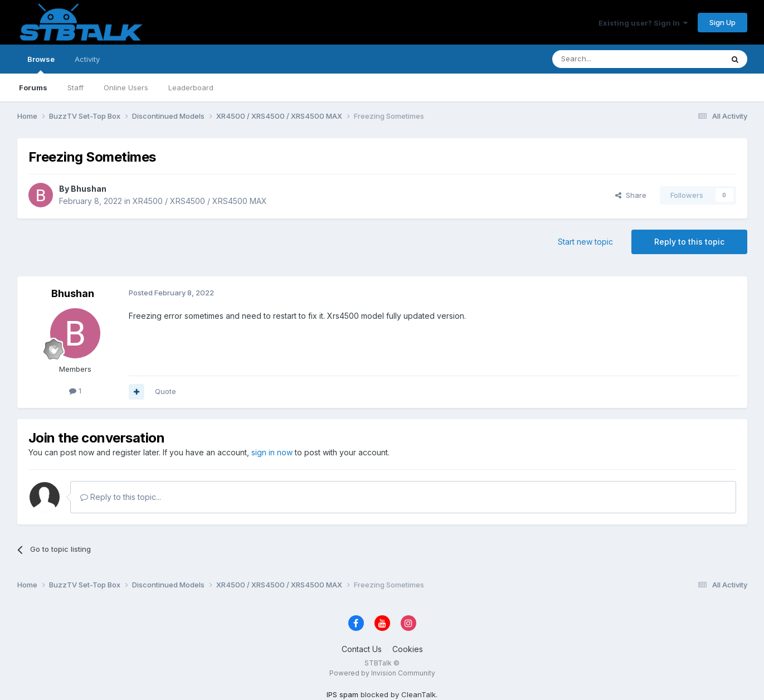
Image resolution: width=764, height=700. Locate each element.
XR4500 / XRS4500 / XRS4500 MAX (200, 201)
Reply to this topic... (121, 497)
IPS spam (342, 694)
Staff (76, 87)
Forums (33, 87)
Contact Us (362, 649)
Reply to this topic (689, 242)
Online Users (126, 87)
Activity (87, 59)
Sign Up (722, 22)
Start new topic (585, 242)
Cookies (408, 649)
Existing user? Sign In (643, 23)
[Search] (609, 59)
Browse (41, 64)
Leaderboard (191, 87)
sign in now (272, 452)
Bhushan (89, 189)
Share (631, 195)
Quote (166, 391)
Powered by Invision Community (382, 673)
